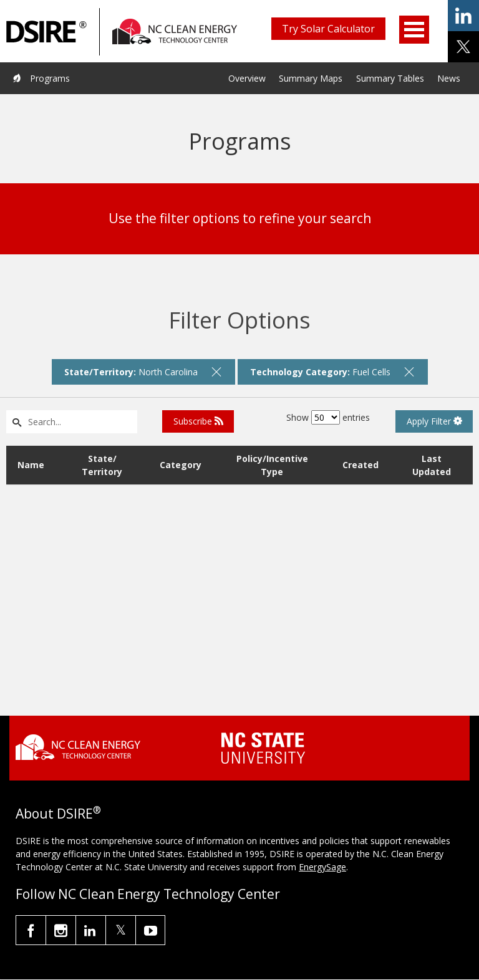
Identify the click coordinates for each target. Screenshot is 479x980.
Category (181, 465)
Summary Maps (311, 78)
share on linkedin (463, 16)
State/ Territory (102, 465)
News (449, 78)
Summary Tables (390, 78)
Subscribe (198, 421)
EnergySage (322, 867)
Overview (247, 78)
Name (31, 465)
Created (360, 465)
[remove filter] (216, 372)
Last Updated (432, 465)
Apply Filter (434, 421)
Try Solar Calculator (328, 29)
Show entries (328, 417)
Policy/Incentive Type (272, 465)
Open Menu (414, 30)
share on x (463, 47)
